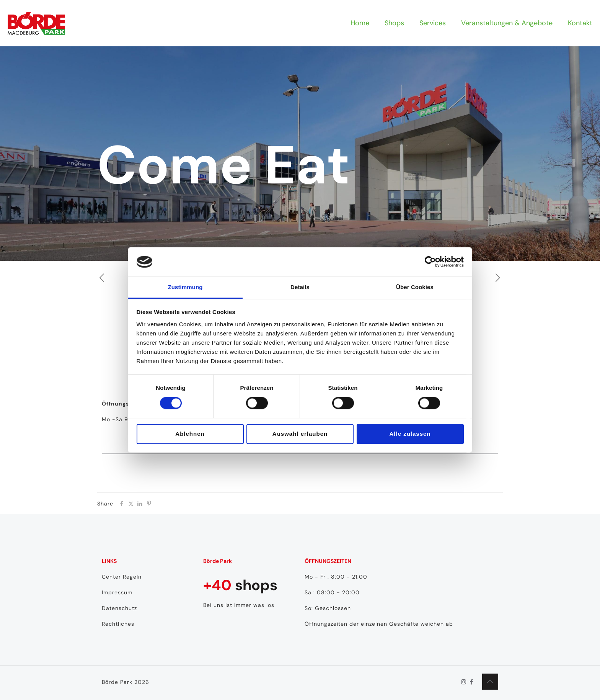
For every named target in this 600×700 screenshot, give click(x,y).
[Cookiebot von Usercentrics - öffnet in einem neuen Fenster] (430, 262)
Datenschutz (119, 608)
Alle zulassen (410, 434)
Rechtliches (118, 624)
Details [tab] (300, 287)
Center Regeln (122, 577)
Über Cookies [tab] (415, 287)
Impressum (117, 592)
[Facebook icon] (472, 682)
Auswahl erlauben (300, 434)
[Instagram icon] (464, 682)
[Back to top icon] (490, 682)
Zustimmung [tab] (185, 287)
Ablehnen (190, 434)
